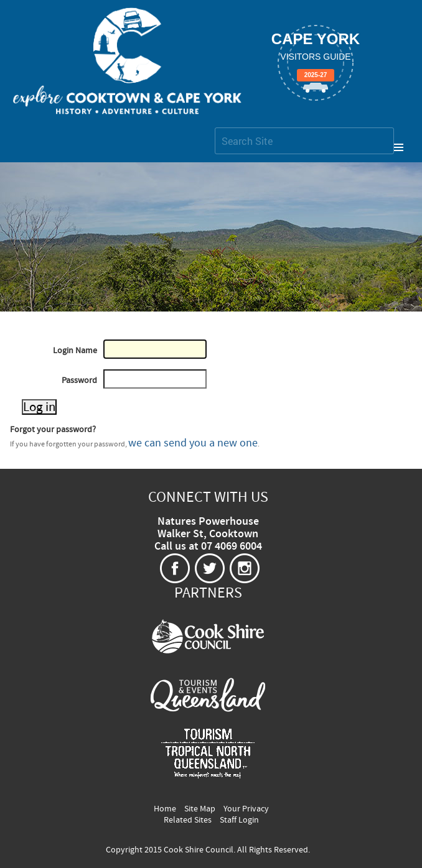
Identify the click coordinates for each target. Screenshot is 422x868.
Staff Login (239, 820)
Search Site (214, 127)
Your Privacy (246, 809)
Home (165, 809)
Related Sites (188, 820)
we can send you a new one (193, 443)
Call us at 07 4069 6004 (208, 547)
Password (79, 381)
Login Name (75, 351)
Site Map (200, 809)
